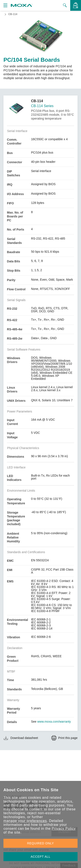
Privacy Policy (64, 829)
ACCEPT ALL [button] (41, 857)
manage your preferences (25, 821)
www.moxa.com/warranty (54, 722)
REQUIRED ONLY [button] (41, 843)
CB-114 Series (42, 106)
